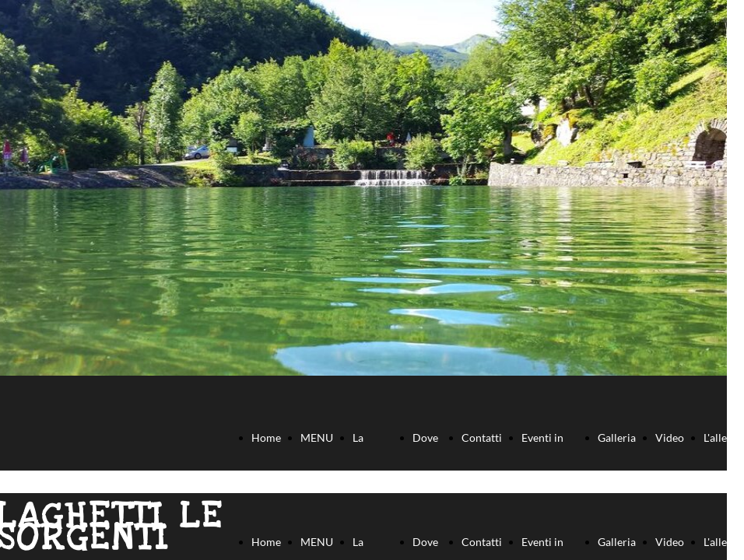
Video (670, 437)
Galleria (617, 437)
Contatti (482, 437)
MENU (317, 437)
